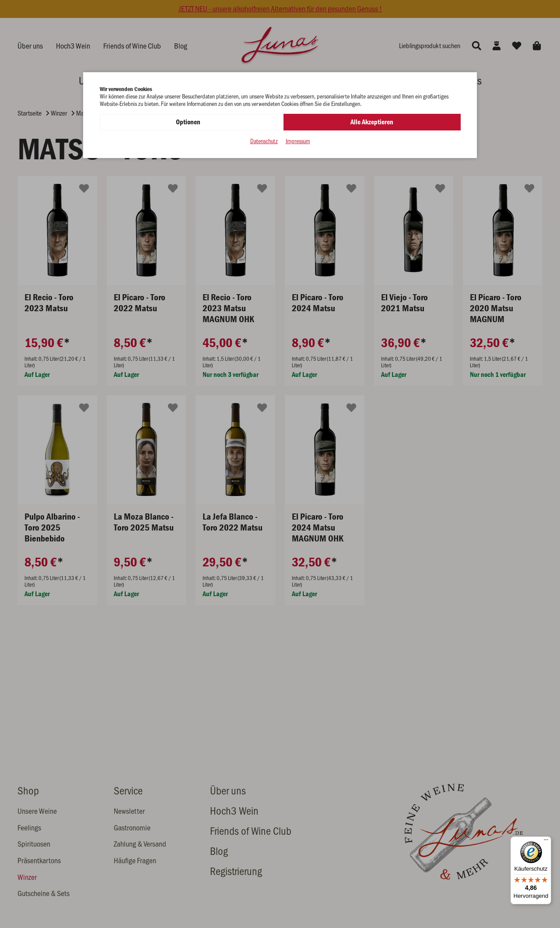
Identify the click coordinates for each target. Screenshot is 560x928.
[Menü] (546, 842)
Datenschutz (264, 141)
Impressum (298, 141)
